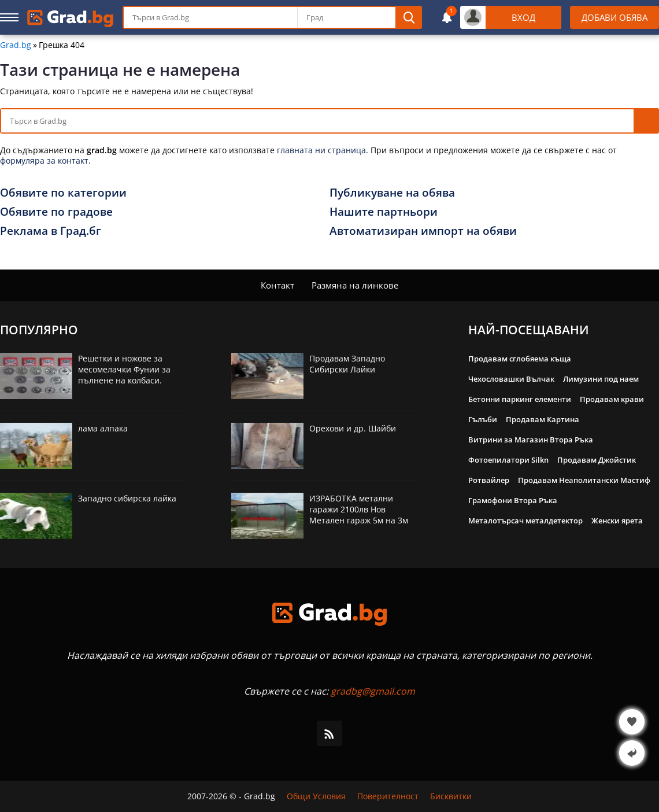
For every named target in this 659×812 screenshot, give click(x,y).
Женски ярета (617, 521)
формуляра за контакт (44, 160)
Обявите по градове (56, 212)
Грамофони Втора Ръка (513, 500)
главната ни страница (321, 150)
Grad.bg (16, 45)
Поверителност (388, 796)
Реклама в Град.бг (51, 231)
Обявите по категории (63, 193)
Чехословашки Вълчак (511, 379)
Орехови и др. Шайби (353, 428)
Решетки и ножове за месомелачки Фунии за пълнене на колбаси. (124, 369)
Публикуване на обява (392, 193)
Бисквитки (451, 796)
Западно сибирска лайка (127, 498)
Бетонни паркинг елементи (520, 399)
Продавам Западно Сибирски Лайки (347, 364)
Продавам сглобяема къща (520, 359)
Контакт (277, 285)
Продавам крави (612, 399)
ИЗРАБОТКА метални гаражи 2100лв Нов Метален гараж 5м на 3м (359, 509)
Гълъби (483, 419)
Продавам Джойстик (597, 460)
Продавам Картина (543, 419)
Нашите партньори (384, 212)
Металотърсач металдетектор (525, 521)
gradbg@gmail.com (373, 691)
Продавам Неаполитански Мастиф (584, 480)
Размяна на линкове (355, 285)
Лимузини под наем (601, 379)
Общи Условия (316, 796)
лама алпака (103, 428)
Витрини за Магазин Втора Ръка (531, 440)
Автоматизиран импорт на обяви (423, 231)
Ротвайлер (489, 480)
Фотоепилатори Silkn (508, 460)
